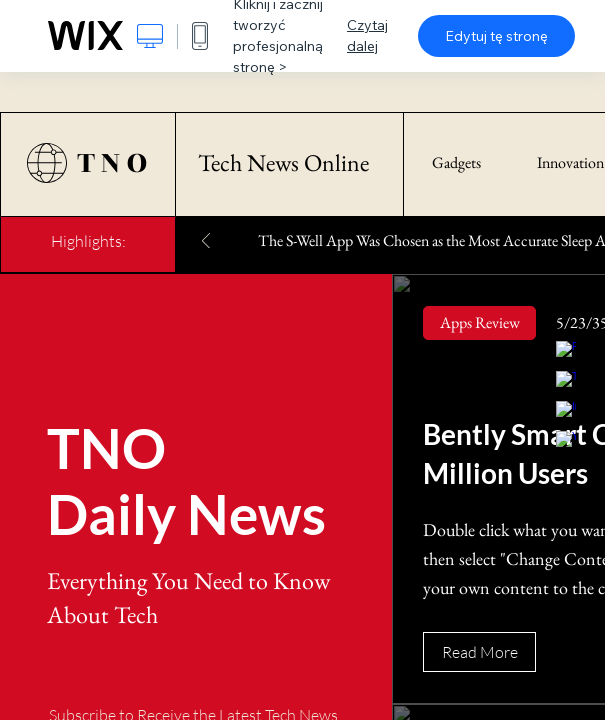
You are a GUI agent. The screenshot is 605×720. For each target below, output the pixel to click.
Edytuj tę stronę (496, 36)
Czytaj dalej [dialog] (367, 35)
